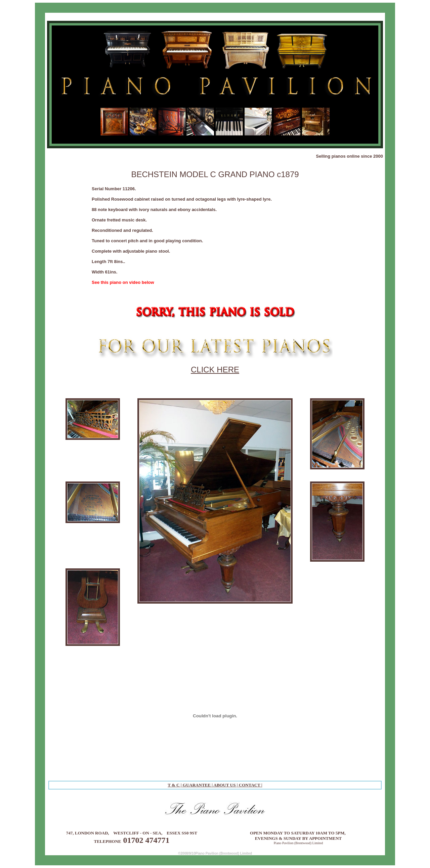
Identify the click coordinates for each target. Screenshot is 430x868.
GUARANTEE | (198, 785)
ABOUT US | (226, 785)
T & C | (175, 785)
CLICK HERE (215, 370)
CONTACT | (251, 785)
